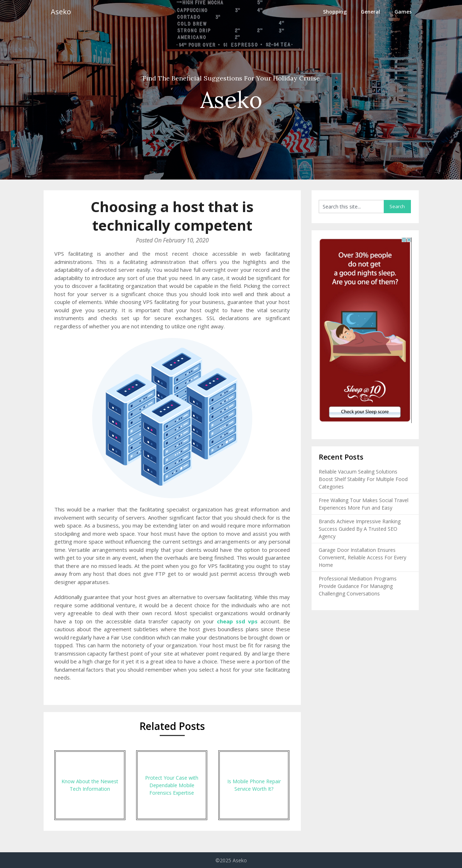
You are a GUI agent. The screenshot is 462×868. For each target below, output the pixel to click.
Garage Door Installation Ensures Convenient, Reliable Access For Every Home (362, 557)
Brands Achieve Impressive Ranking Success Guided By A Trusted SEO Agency (360, 529)
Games (403, 12)
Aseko (61, 12)
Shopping (335, 12)
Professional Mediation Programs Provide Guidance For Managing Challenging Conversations (358, 586)
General (371, 12)
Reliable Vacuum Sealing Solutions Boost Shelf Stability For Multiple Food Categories (363, 479)
